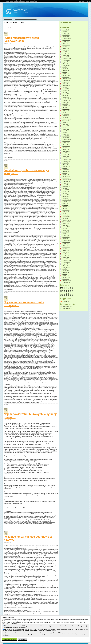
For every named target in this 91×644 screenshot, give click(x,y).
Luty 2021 (65, 133)
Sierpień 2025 (66, 42)
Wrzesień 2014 (66, 262)
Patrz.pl (11, 1)
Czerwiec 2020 (66, 146)
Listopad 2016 (66, 218)
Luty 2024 (65, 72)
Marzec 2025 (66, 50)
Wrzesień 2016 (66, 222)
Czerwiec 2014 (66, 267)
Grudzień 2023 (66, 75)
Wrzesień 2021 (66, 121)
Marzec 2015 (66, 252)
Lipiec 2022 (65, 104)
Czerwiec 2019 (66, 166)
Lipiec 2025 (65, 43)
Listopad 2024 (66, 57)
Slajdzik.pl (23, 1)
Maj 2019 (65, 168)
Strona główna (8, 19)
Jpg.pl (15, 1)
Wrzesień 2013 (66, 282)
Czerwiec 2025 (66, 45)
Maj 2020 (65, 148)
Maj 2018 (65, 188)
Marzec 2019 (66, 171)
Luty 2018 (65, 193)
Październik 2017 (67, 200)
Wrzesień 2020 (66, 141)
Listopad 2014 (66, 259)
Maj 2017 (65, 208)
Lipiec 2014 (65, 266)
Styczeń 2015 (66, 255)
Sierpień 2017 (66, 203)
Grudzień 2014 (66, 257)
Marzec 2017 (66, 212)
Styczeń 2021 (66, 134)
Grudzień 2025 (66, 35)
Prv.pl (8, 1)
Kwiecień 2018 (66, 190)
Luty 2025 (65, 52)
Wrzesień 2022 (66, 101)
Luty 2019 (65, 173)
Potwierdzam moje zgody (10, 639)
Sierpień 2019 (66, 163)
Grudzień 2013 (66, 277)
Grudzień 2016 (66, 217)
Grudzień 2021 (66, 116)
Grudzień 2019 (66, 156)
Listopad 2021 (66, 117)
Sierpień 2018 (66, 183)
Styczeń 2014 (66, 276)
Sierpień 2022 (66, 102)
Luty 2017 (65, 213)
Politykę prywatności (8, 627)
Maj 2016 (65, 229)
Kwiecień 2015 (66, 250)
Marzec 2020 (66, 151)
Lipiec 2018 (65, 185)
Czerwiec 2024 (66, 65)
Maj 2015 (65, 249)
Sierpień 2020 (66, 143)
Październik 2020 (67, 139)
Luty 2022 (65, 112)
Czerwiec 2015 (66, 247)
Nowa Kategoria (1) (67, 308)
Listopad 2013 (66, 279)
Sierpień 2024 (66, 62)
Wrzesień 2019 (66, 161)
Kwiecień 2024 (66, 69)
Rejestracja (88, 1)
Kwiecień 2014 (66, 271)
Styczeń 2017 (66, 215)
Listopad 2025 (66, 37)
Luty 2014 (65, 274)
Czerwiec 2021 (66, 126)
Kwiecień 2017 (66, 210)
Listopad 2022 (66, 97)
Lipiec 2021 (65, 124)
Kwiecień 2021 (66, 129)
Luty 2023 (65, 92)
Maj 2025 (65, 47)
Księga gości (65, 301)
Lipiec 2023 (65, 84)
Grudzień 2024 (66, 55)
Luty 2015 (65, 254)
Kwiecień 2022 (66, 109)
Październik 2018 (67, 180)
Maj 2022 (65, 107)
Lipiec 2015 (65, 245)
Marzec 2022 (66, 111)
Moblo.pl (32, 1)
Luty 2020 (65, 153)
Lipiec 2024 (65, 64)
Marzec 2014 (66, 272)
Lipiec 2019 (65, 165)
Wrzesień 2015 (66, 242)
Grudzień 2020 (66, 136)
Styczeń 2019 (66, 175)
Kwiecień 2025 (66, 48)
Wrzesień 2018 (66, 181)
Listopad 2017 (66, 198)
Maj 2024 (65, 67)
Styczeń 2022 (66, 114)
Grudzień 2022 (66, 96)
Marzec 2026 (66, 30)
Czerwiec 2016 (66, 227)
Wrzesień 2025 (66, 40)
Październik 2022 (67, 99)
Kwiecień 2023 (66, 89)
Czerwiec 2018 (66, 187)
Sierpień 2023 (66, 82)
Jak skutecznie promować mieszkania (26, 19)
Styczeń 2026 (66, 33)
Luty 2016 (65, 234)
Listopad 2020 (66, 138)
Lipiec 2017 (65, 205)
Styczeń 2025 (66, 53)
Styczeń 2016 (66, 235)
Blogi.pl (18, 1)
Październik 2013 (67, 281)
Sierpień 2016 (66, 224)
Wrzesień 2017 (66, 202)
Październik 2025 (67, 38)
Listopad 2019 (66, 158)
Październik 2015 (67, 240)
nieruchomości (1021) (68, 307)
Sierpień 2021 (66, 122)
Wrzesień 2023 (66, 80)
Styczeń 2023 (66, 94)
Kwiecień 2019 (66, 170)
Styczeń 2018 (66, 195)
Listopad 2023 (66, 77)
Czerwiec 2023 (66, 85)
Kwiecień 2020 (66, 149)
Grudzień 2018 (66, 176)
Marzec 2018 (66, 192)
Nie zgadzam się (23, 639)
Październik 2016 (67, 220)
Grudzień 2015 (66, 237)
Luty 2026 (65, 32)
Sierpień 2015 (66, 244)
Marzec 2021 (66, 131)
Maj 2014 (65, 269)
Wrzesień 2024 (66, 60)
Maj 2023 (65, 87)
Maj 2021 (65, 128)
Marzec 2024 (66, 70)
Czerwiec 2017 (66, 207)
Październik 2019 (67, 160)
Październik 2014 (67, 261)
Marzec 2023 (66, 91)
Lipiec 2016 (65, 225)
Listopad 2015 (66, 239)
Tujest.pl (28, 1)
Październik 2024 (67, 59)
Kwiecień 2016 (66, 230)
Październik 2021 (67, 119)
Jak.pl (36, 1)
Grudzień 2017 (66, 197)
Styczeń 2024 (66, 74)
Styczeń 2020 (66, 155)
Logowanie (82, 1)
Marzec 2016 (66, 232)
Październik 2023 (67, 79)
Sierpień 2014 (66, 264)
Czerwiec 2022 (66, 106)
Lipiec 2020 (65, 144)
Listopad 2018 (66, 178)
